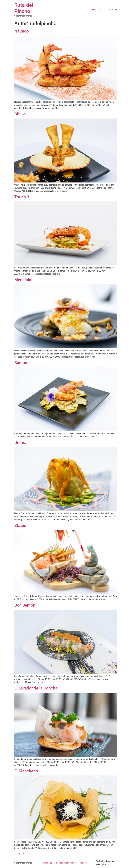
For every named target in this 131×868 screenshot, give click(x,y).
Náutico (21, 31)
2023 (111, 10)
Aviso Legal (47, 863)
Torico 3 (22, 197)
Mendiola (23, 280)
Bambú (21, 363)
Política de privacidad (66, 863)
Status (20, 525)
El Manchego (26, 771)
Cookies (83, 863)
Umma (20, 443)
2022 (102, 10)
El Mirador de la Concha (36, 688)
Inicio (94, 10)
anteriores (20, 854)
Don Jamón (25, 605)
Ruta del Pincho (24, 8)
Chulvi (20, 114)
